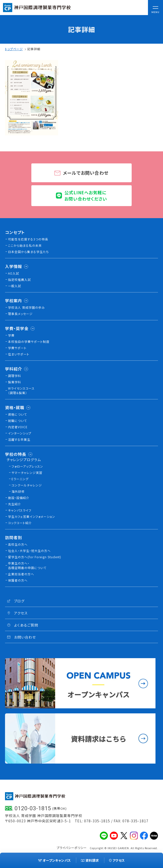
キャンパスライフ (20, 510)
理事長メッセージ (20, 314)
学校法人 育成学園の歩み (26, 307)
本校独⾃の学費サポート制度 (29, 342)
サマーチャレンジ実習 (27, 473)
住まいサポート (19, 354)
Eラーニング (20, 479)
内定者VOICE (18, 427)
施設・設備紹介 (19, 498)
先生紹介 (15, 504)
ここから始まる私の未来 (25, 245)
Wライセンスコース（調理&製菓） (21, 390)
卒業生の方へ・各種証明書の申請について (27, 565)
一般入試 (15, 286)
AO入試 (14, 273)
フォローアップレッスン (27, 466)
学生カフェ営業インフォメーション (32, 516)
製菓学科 (15, 382)
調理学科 (15, 376)
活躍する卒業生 (19, 439)
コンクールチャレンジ (27, 485)
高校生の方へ (18, 544)
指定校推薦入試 (19, 280)
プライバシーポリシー (72, 848)
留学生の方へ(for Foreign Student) (35, 557)
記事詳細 (34, 49)
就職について (17, 421)
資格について (17, 414)
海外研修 (18, 491)
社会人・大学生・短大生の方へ (29, 551)
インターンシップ (20, 433)
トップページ (14, 49)
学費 (11, 335)
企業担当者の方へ (21, 574)
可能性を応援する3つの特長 (28, 239)
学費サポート (17, 348)
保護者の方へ (18, 580)
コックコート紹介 (20, 523)
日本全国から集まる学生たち (28, 252)
